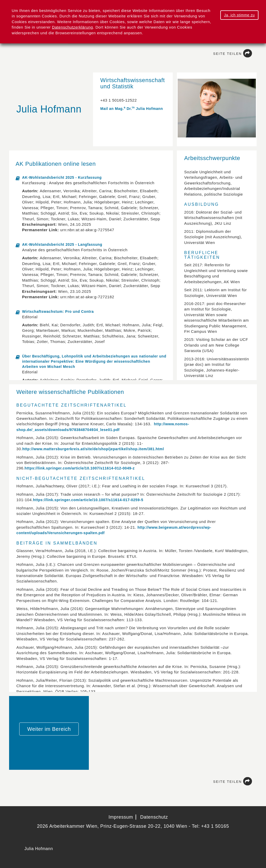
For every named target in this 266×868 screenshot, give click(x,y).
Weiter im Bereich (49, 729)
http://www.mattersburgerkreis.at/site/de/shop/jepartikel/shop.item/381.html (93, 449)
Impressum (121, 817)
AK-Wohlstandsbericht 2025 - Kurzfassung (62, 177)
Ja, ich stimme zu (239, 15)
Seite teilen (233, 54)
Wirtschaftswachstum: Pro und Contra (58, 312)
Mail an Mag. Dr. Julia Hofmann (132, 109)
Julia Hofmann (39, 849)
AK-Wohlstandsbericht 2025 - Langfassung (62, 244)
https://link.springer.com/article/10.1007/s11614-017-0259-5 (88, 500)
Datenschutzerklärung (72, 27)
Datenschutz (154, 817)
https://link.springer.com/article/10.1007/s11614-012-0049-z (80, 468)
